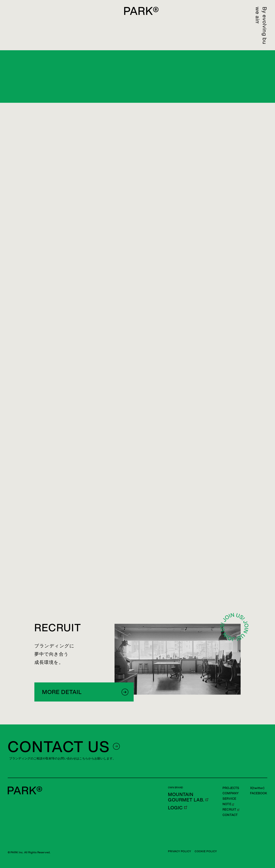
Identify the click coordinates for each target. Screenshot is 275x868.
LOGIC (175, 808)
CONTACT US (59, 746)
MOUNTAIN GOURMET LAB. (186, 797)
